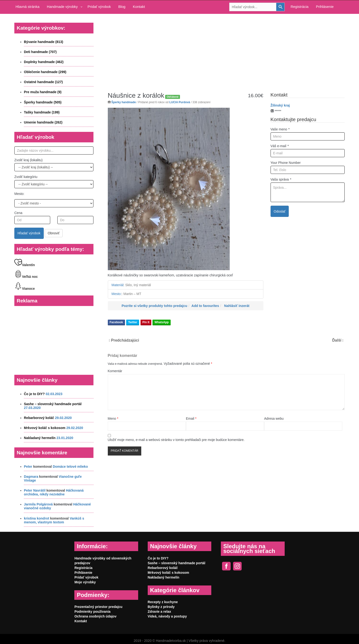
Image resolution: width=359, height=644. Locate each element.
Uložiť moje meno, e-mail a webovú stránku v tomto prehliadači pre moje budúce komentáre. (176, 440)
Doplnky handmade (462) (44, 62)
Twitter (133, 322)
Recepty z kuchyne (163, 602)
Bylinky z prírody (161, 607)
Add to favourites (205, 306)
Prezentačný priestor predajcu (98, 607)
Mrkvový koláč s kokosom (45, 428)
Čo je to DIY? (34, 394)
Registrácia (300, 7)
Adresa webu (274, 419)
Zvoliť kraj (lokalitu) (28, 160)
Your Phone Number (286, 163)
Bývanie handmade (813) (44, 42)
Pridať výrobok (99, 7)
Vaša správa (281, 179)
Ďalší (337, 340)
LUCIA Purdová (180, 102)
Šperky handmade (124, 102)
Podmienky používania (92, 612)
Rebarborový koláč (39, 418)
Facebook (116, 322)
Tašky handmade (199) (42, 112)
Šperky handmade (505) (43, 102)
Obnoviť (54, 233)
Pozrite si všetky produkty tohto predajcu (155, 306)
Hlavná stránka (27, 7)
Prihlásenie (325, 7)
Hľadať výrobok (29, 233)
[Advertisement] (226, 49)
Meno (113, 419)
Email (191, 419)
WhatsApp (161, 322)
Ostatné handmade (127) (43, 82)
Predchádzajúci (125, 340)
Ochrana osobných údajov (95, 616)
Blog (122, 7)
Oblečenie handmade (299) (45, 72)
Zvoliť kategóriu (26, 177)
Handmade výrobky (62, 7)
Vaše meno (280, 129)
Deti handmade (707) (40, 52)
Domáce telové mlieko (70, 467)
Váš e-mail (280, 146)
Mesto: (19, 194)
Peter (28, 467)
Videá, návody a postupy (167, 616)
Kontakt (139, 7)
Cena (18, 213)
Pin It (146, 322)
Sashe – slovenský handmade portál (53, 404)
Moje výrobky (85, 582)
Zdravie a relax (159, 612)
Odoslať (280, 211)
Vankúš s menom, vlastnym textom (54, 520)
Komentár (115, 371)
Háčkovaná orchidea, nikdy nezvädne (54, 492)
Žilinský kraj (280, 105)
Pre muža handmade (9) (43, 92)
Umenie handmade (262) (43, 122)
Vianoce (24, 289)
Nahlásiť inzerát (237, 306)
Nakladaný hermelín (40, 438)
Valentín (25, 265)
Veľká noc (26, 277)
